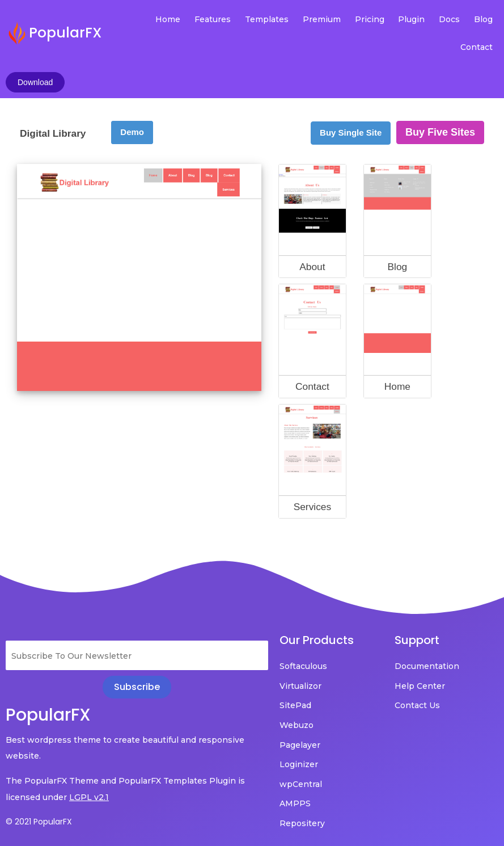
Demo (132, 100)
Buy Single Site (351, 101)
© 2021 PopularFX (39, 790)
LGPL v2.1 (89, 765)
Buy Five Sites (440, 100)
